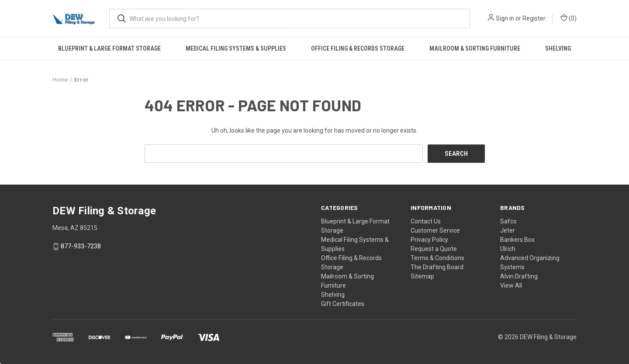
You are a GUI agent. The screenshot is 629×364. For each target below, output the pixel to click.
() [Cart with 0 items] (569, 18)
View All (511, 285)
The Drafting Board (437, 267)
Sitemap (422, 276)
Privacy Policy (429, 239)
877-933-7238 (81, 246)
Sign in (505, 18)
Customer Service (435, 230)
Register (534, 18)
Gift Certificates (343, 303)
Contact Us (426, 221)
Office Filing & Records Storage (358, 48)
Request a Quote (434, 248)
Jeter (508, 230)
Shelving (558, 48)
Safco (508, 221)
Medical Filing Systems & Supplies (236, 48)
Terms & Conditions (437, 258)
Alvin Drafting (519, 276)
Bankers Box (517, 239)
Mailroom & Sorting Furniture (475, 48)
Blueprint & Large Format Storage (109, 48)
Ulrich (508, 248)
